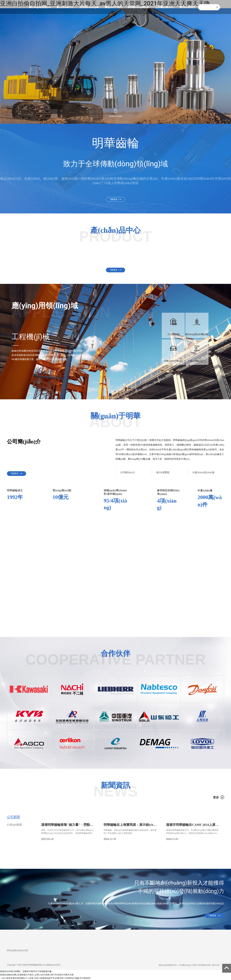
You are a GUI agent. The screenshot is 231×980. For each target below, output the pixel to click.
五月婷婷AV (85, 978)
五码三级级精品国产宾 (44, 978)
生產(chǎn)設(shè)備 (203, 472)
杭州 (195, 965)
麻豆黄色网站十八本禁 (23, 978)
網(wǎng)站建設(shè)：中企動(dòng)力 (175, 965)
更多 (216, 797)
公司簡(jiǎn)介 (128, 472)
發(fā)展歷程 (163, 472)
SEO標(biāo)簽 (204, 965)
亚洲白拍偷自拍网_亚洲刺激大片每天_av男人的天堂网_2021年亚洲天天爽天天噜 (37, 975)
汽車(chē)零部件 (30, 263)
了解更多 (113, 199)
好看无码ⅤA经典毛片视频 (67, 978)
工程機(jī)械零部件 (86, 263)
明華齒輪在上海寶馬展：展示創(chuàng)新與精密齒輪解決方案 (130, 826)
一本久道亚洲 (6, 978)
